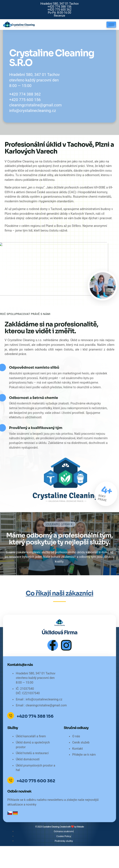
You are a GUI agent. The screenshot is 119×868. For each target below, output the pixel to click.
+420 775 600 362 (36, 781)
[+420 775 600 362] (11, 780)
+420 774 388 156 (35, 716)
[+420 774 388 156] (11, 716)
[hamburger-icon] (111, 25)
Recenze (60, 16)
